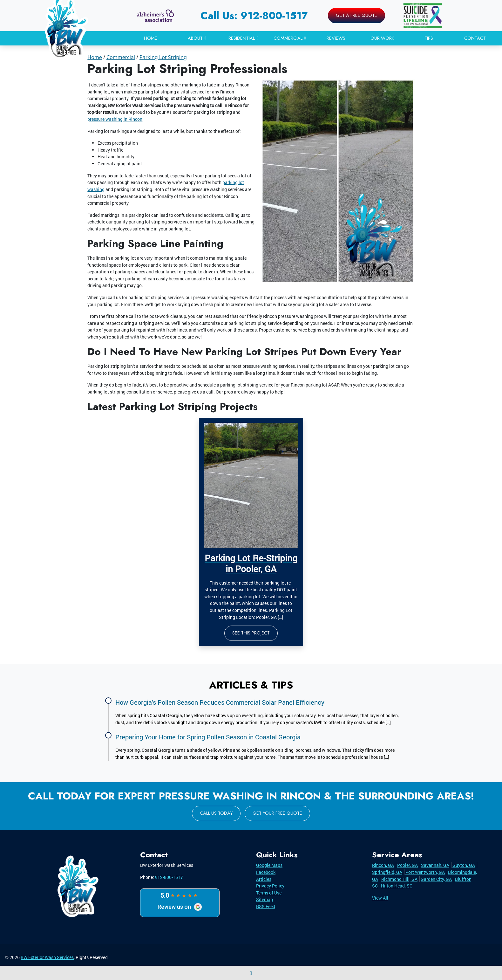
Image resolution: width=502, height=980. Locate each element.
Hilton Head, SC (397, 886)
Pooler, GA (407, 865)
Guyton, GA (464, 865)
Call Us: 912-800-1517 (254, 16)
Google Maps (269, 865)
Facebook (266, 872)
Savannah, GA (435, 865)
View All (380, 898)
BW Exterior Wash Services (47, 957)
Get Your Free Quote (277, 813)
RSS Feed (266, 906)
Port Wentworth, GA (425, 872)
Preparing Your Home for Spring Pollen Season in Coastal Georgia (208, 737)
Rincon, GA (383, 865)
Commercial (121, 57)
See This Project (251, 633)
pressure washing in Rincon (115, 119)
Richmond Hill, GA (399, 879)
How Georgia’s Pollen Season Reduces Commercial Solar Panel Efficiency (220, 702)
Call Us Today (216, 813)
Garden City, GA (436, 879)
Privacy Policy (270, 886)
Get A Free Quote (356, 15)
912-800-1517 (169, 877)
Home (95, 57)
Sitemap (265, 899)
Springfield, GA (387, 872)
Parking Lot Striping (163, 57)
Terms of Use (269, 893)
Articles (264, 879)
